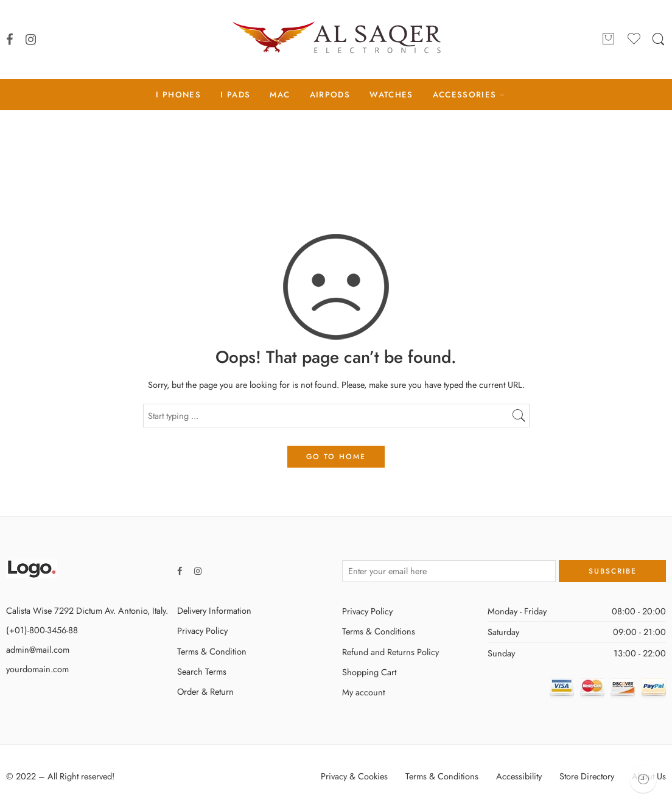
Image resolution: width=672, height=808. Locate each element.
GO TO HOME (336, 457)
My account (363, 692)
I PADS (235, 95)
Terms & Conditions (379, 631)
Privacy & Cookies (354, 776)
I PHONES (178, 95)
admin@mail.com (38, 649)
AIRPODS (330, 95)
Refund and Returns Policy (390, 652)
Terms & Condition (212, 651)
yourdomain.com (37, 669)
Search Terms (202, 671)
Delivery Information (214, 610)
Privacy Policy (202, 631)
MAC (280, 95)
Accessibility (519, 776)
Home (336, 161)
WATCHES (391, 95)
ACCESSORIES (465, 95)
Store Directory (587, 776)
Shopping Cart (369, 672)
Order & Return (205, 691)
